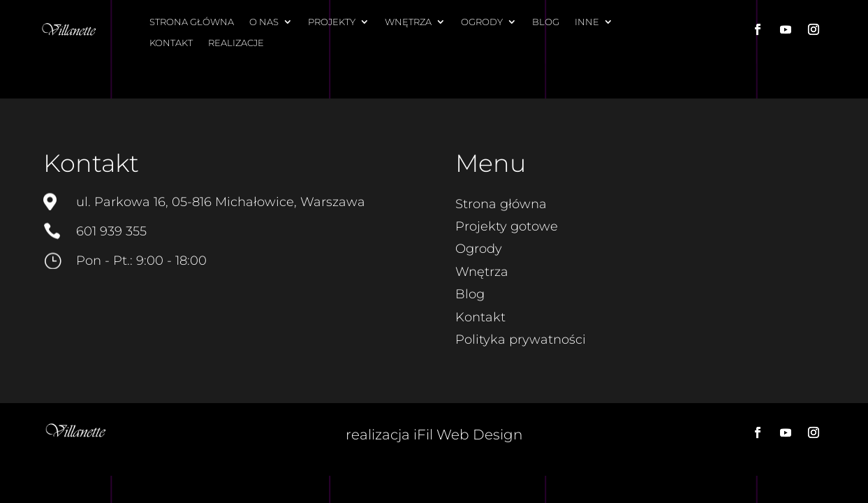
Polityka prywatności (521, 340)
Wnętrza (408, 22)
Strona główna (192, 22)
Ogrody (482, 22)
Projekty (332, 22)
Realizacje (236, 43)
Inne (587, 22)
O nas (264, 22)
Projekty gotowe (507, 226)
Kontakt (171, 43)
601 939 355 (111, 231)
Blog (546, 22)
